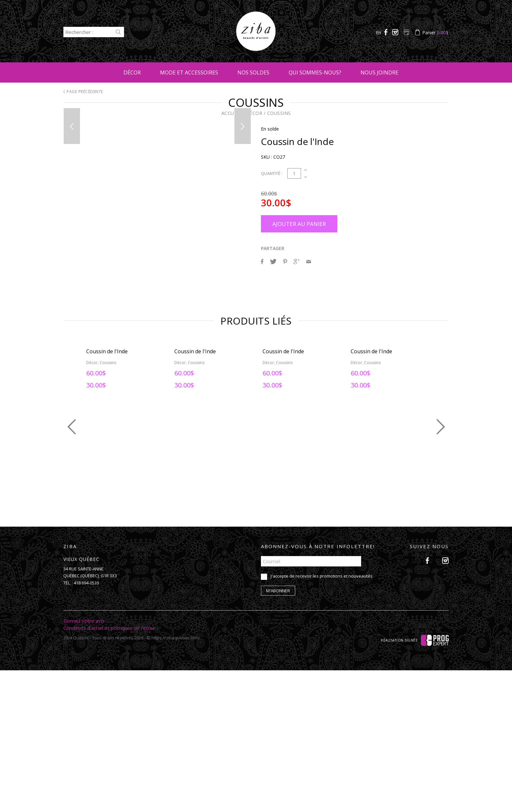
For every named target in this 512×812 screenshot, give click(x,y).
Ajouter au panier (299, 224)
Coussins (279, 113)
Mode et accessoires (189, 72)
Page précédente (83, 92)
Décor (132, 72)
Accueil (231, 113)
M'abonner (278, 732)
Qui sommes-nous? (315, 72)
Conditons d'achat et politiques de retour (109, 770)
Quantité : (272, 173)
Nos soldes (253, 72)
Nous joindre (379, 72)
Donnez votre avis (84, 762)
